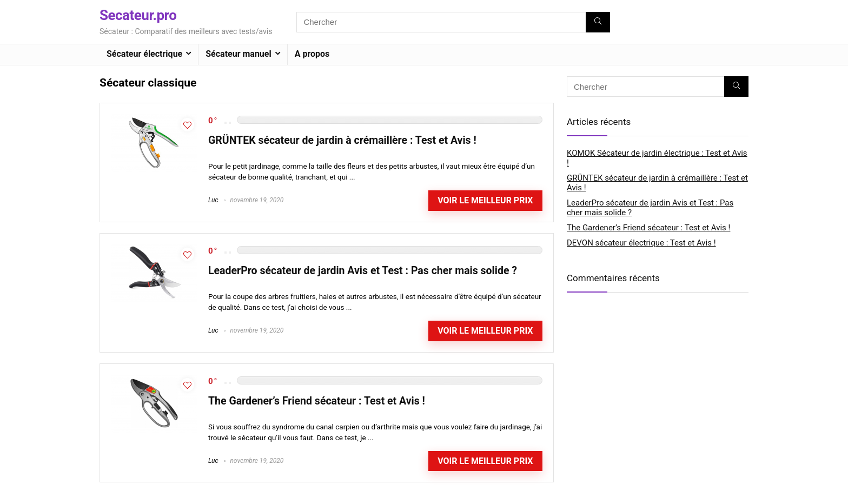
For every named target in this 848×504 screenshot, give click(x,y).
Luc (213, 200)
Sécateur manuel (238, 54)
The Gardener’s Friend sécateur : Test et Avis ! (317, 401)
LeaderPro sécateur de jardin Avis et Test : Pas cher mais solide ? (363, 271)
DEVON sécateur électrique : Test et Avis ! (641, 243)
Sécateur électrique (144, 54)
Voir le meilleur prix (485, 200)
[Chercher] (598, 22)
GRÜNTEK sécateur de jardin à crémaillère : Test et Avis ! (342, 140)
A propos (312, 54)
